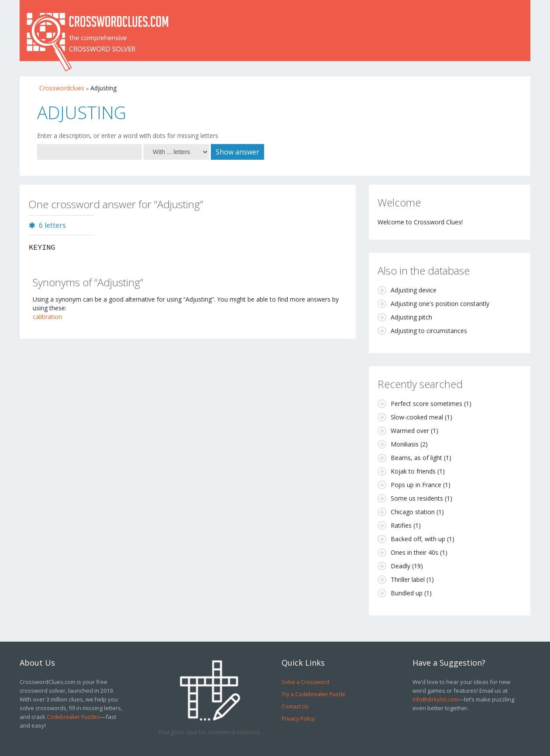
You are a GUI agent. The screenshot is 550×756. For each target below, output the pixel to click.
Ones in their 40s (414, 552)
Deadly (400, 566)
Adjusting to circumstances (429, 331)
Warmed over (410, 431)
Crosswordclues (62, 88)
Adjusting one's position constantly (440, 304)
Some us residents (417, 498)
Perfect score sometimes (426, 404)
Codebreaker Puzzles (73, 717)
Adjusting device (414, 290)
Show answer (237, 152)
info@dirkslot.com (435, 699)
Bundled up (407, 593)
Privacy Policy (298, 718)
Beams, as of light (416, 458)
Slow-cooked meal (417, 417)
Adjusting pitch (411, 317)
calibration (47, 317)
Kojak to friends (413, 471)
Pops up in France (416, 485)
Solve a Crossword (305, 682)
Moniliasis (405, 444)
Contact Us (295, 706)
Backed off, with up (418, 539)
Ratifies (401, 525)
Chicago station (413, 512)
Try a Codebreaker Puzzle (313, 694)
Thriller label (408, 579)
